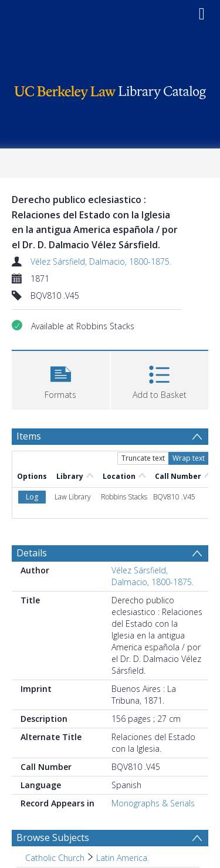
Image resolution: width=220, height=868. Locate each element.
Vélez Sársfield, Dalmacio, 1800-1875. (101, 261)
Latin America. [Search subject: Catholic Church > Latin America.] (123, 858)
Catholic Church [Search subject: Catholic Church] (55, 858)
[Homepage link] (110, 89)
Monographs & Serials (153, 803)
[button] (61, 379)
